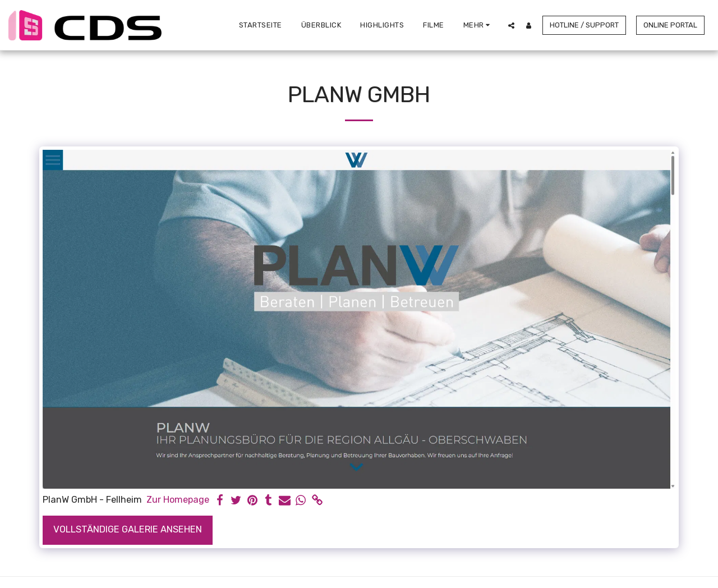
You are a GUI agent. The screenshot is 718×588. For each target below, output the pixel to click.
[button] (511, 25)
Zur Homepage (178, 500)
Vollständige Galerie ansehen (128, 529)
